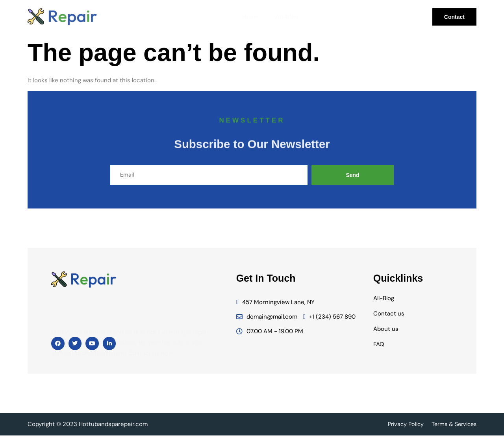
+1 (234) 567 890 (330, 320)
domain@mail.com (267, 320)
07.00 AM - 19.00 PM (270, 335)
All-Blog (285, 17)
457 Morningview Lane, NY (276, 306)
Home (249, 17)
